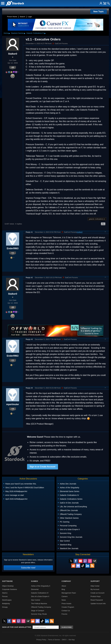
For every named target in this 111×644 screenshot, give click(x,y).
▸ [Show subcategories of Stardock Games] (25, 33)
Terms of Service (54, 640)
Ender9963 (13, 248)
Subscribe (67, 627)
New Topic (99, 11)
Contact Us (66, 611)
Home (6, 33)
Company (66, 581)
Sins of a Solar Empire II (40, 596)
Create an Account (97, 593)
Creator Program (68, 607)
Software (7, 581)
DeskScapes (7, 600)
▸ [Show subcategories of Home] (9, 33)
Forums (64, 614)
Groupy (5, 607)
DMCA (64, 640)
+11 (13, 253)
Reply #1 (29, 232)
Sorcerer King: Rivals (39, 614)
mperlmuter (13, 404)
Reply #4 (29, 388)
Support (95, 581)
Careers (65, 596)
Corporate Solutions (10, 589)
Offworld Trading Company (41, 607)
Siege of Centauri (38, 611)
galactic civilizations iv (97, 219)
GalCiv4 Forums (60, 44)
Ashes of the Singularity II (41, 586)
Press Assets (66, 604)
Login (30, 17)
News (64, 600)
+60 (13, 67)
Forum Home (12, 17)
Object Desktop (8, 586)
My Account (95, 589)
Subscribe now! (28, 568)
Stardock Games (17, 33)
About (64, 586)
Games (35, 581)
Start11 (5, 593)
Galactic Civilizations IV (35, 33)
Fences (5, 596)
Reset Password (97, 600)
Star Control (36, 600)
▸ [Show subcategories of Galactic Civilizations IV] (45, 33)
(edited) (80, 232)
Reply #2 (29, 278)
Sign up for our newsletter (17, 627)
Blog (63, 589)
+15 (13, 409)
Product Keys (96, 596)
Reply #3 (29, 339)
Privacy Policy (41, 640)
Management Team (69, 593)
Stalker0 (13, 54)
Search (22, 17)
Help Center (95, 586)
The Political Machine (39, 604)
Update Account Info (98, 604)
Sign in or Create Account (43, 467)
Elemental (35, 589)
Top (105, 232)
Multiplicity (6, 604)
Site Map (72, 640)
